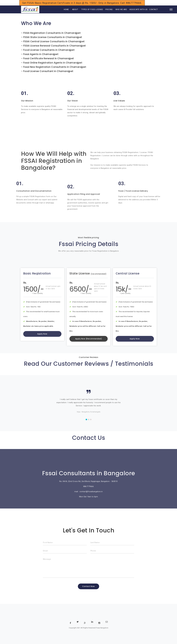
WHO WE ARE (121, 9)
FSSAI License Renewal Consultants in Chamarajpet (55, 46)
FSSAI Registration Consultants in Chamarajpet (52, 33)
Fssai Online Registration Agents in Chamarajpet (53, 63)
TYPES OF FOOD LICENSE (92, 9)
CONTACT (154, 9)
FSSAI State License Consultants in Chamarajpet (53, 37)
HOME (63, 9)
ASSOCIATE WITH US (138, 9)
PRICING (109, 9)
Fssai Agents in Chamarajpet (41, 54)
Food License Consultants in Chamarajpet (49, 50)
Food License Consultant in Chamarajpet (48, 71)
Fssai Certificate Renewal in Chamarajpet (49, 58)
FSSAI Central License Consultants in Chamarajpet (54, 41)
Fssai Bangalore (102, 628)
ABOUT (75, 9)
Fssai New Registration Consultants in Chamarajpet (55, 67)
